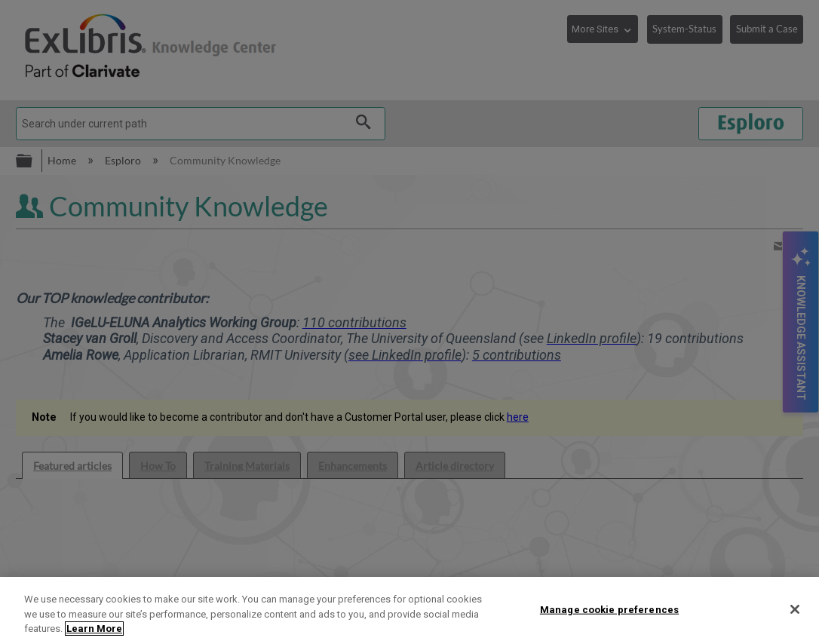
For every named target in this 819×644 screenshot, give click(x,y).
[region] (409, 610)
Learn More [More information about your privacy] (94, 629)
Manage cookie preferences (609, 609)
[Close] (795, 609)
